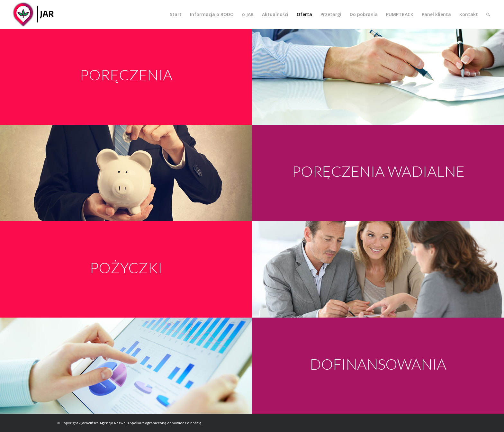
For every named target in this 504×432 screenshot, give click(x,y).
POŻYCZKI (126, 268)
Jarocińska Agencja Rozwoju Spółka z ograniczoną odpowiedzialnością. (142, 423)
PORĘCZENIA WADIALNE (378, 171)
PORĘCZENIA (126, 75)
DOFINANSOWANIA (378, 364)
